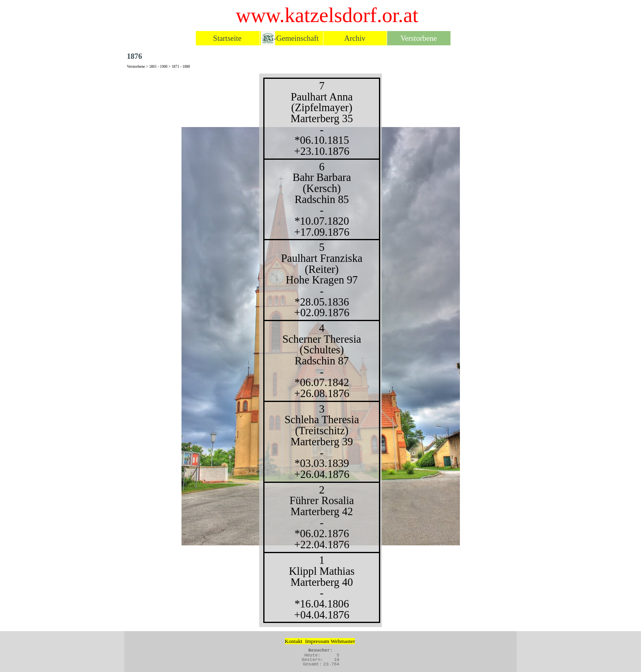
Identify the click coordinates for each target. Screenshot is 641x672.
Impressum (317, 641)
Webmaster (343, 641)
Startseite (227, 38)
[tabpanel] (320, 350)
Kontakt (294, 641)
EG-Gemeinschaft (291, 38)
